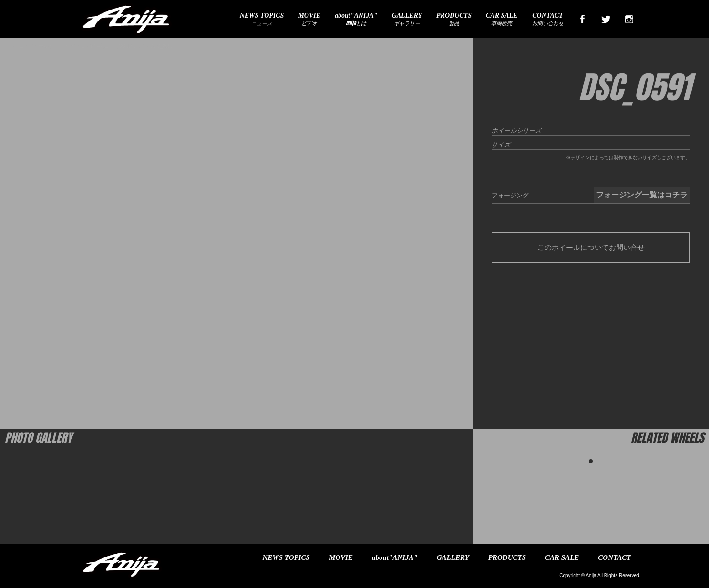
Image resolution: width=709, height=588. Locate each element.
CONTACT (614, 557)
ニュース (262, 20)
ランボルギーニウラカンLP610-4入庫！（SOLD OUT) (87, 46)
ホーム (17, 46)
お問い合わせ (548, 20)
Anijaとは (356, 20)
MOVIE (341, 557)
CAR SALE (562, 557)
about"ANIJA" (395, 557)
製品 (454, 20)
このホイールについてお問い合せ (591, 247)
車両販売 (502, 20)
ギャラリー (407, 20)
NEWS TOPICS (286, 557)
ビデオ (309, 20)
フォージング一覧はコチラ (642, 195)
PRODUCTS (507, 557)
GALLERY (453, 557)
